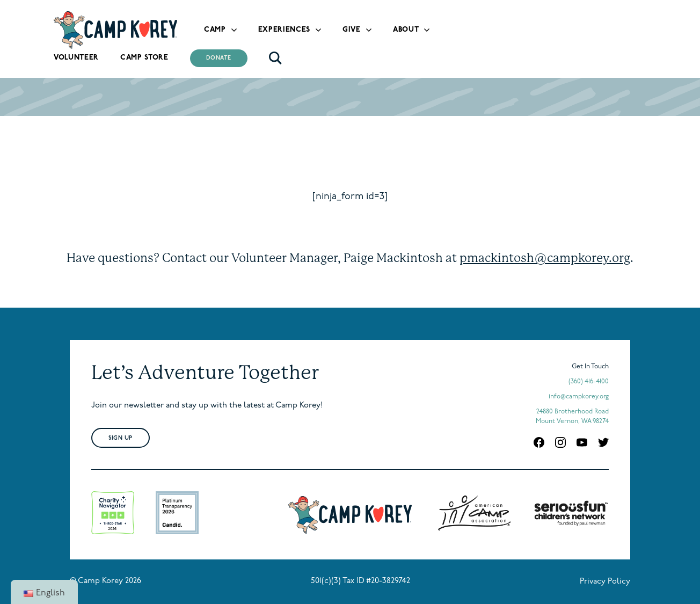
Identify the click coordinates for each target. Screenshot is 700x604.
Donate (219, 58)
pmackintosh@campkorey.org (545, 258)
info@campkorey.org (579, 397)
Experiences (284, 30)
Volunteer (76, 58)
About (406, 30)
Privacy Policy (605, 582)
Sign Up (121, 438)
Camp (215, 30)
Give (352, 30)
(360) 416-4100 (589, 382)
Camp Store (144, 58)
